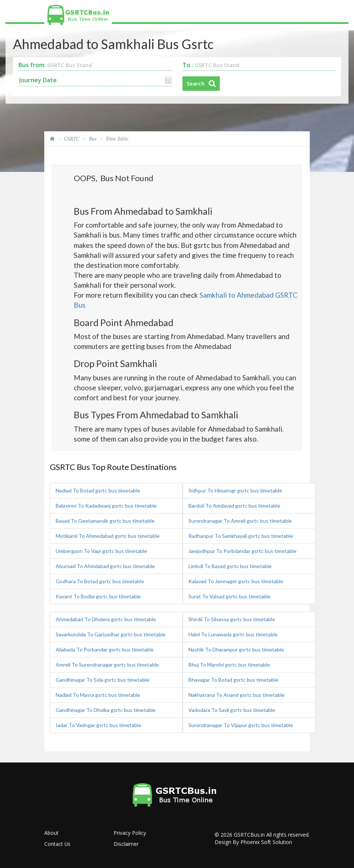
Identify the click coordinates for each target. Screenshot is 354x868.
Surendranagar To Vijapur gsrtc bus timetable (241, 725)
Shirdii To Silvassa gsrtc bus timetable (232, 619)
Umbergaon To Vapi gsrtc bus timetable (101, 551)
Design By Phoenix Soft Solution (253, 842)
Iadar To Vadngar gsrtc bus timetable (98, 725)
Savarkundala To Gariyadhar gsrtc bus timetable (111, 634)
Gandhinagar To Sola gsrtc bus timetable (103, 679)
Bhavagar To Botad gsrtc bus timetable (233, 679)
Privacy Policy (130, 832)
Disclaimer (126, 843)
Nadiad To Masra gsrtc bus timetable (98, 694)
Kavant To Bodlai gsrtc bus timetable (98, 596)
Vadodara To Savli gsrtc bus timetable (232, 710)
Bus (93, 139)
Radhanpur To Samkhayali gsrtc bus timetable (241, 535)
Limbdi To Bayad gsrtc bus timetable (230, 566)
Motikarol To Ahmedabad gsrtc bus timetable (108, 535)
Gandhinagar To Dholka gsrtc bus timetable (106, 710)
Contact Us (58, 843)
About (51, 832)
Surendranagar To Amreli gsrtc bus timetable (240, 520)
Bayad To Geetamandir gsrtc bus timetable (105, 520)
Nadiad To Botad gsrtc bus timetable (98, 490)
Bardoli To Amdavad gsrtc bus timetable (234, 505)
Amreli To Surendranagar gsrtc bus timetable (107, 664)
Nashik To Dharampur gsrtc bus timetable (236, 649)
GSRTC (72, 139)
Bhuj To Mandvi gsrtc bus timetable (229, 664)
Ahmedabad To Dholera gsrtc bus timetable (106, 619)
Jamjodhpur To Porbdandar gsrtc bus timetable (242, 551)
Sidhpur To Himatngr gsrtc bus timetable (235, 490)
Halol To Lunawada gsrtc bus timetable (233, 634)
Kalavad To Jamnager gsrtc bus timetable (236, 581)
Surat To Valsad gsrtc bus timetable (230, 596)
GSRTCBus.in (249, 834)
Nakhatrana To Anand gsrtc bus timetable (237, 694)
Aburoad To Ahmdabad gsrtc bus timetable (105, 566)
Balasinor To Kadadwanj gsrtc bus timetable (106, 505)
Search (196, 83)
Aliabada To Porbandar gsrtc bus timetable (105, 649)
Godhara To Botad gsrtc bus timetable (100, 581)
